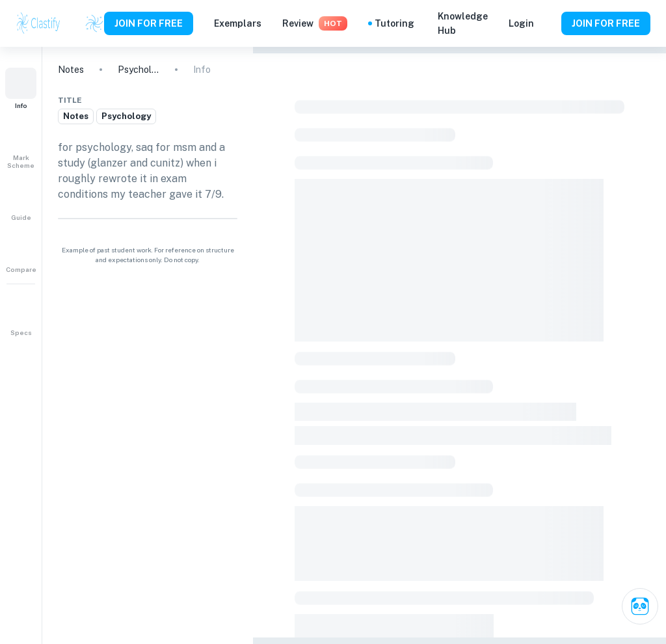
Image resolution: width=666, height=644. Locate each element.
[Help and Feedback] (548, 23)
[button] (21, 88)
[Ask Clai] (640, 606)
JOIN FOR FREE (149, 23)
